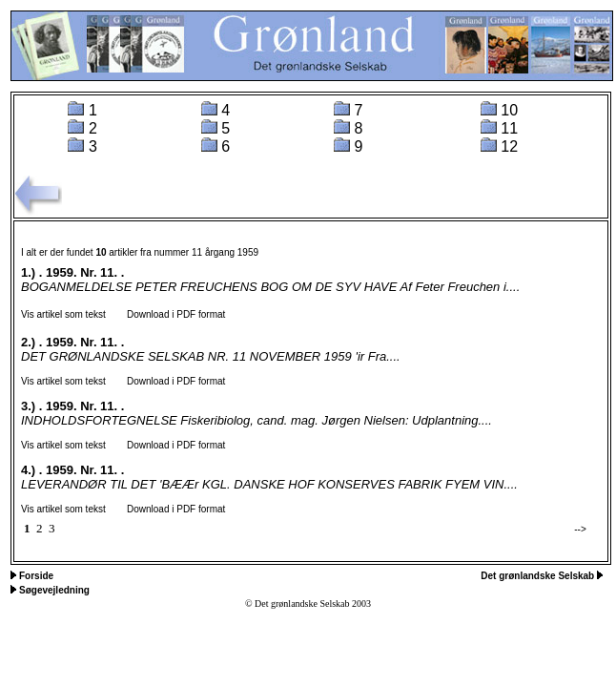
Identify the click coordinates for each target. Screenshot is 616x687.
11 (509, 128)
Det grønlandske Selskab (539, 576)
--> (580, 529)
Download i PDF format (167, 314)
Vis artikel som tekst (63, 314)
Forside (36, 576)
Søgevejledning (54, 590)
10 (509, 110)
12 (509, 146)
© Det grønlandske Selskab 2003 (308, 604)
